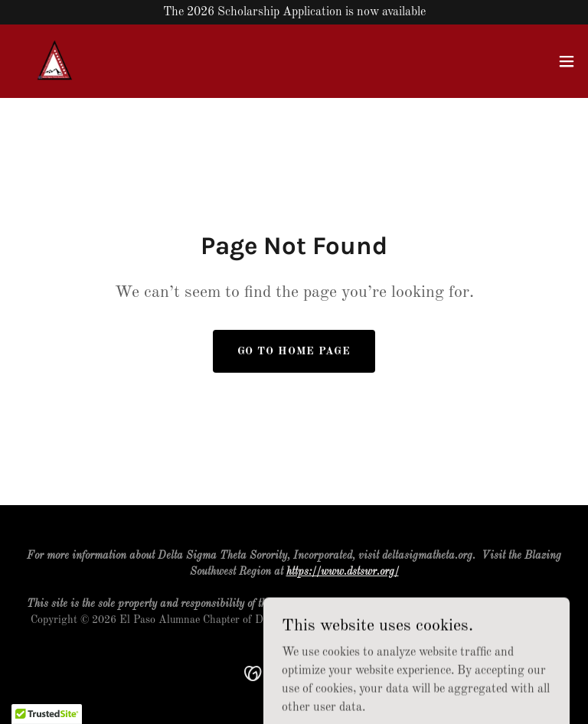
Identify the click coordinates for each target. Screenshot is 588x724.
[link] (55, 61)
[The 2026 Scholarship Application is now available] (294, 12)
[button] (567, 61)
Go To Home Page (294, 351)
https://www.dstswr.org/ (343, 572)
